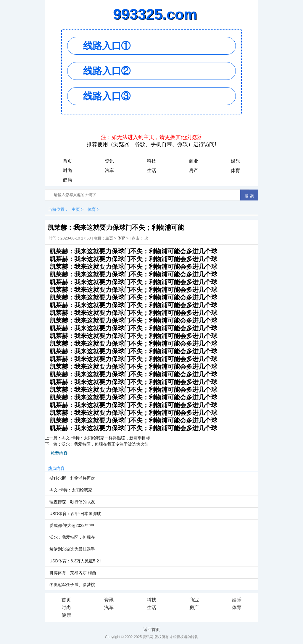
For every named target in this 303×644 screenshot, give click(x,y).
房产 (194, 170)
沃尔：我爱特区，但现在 (72, 537)
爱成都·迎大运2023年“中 (72, 525)
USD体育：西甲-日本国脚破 (75, 514)
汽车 (109, 170)
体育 (236, 170)
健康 (67, 180)
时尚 (67, 170)
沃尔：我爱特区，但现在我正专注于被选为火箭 (105, 444)
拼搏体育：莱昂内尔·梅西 (73, 573)
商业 (194, 161)
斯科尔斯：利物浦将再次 (72, 478)
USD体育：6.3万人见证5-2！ (76, 561)
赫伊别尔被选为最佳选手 (72, 549)
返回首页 (151, 630)
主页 (76, 209)
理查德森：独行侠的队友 (72, 502)
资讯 (109, 161)
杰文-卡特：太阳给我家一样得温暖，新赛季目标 (106, 438)
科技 (151, 161)
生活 (151, 170)
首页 (67, 161)
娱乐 (236, 161)
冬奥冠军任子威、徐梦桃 (72, 585)
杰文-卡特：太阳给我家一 (73, 490)
